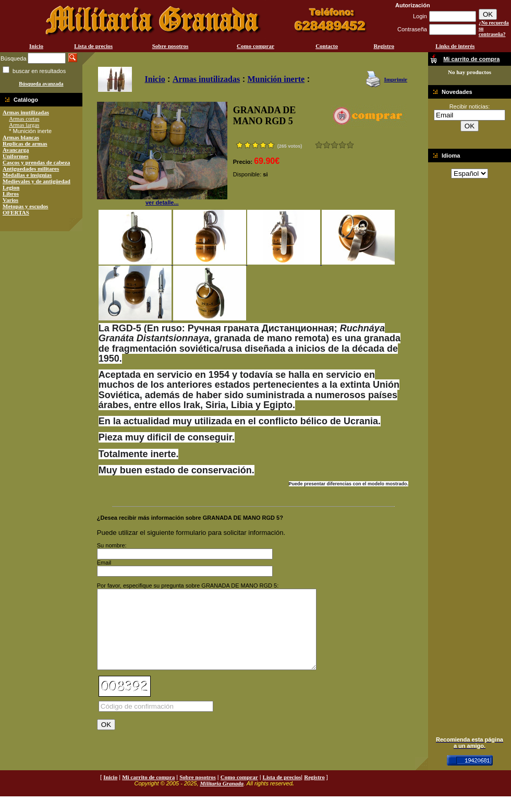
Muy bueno (342, 145)
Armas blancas (21, 137)
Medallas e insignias (27, 175)
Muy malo (319, 145)
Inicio (36, 46)
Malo (327, 145)
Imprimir (396, 79)
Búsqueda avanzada (41, 84)
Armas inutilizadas (26, 112)
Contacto (327, 46)
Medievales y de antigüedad (36, 181)
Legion (11, 187)
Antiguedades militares (31, 169)
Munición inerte (276, 79)
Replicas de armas (25, 144)
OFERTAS (16, 212)
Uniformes (16, 156)
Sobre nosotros (171, 46)
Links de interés (455, 46)
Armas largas (24, 125)
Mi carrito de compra (148, 793)
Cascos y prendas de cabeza (36, 162)
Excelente (350, 145)
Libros (11, 194)
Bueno (334, 145)
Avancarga (16, 150)
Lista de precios (93, 46)
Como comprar (256, 46)
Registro (384, 46)
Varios (10, 200)
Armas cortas (24, 118)
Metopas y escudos (25, 206)
